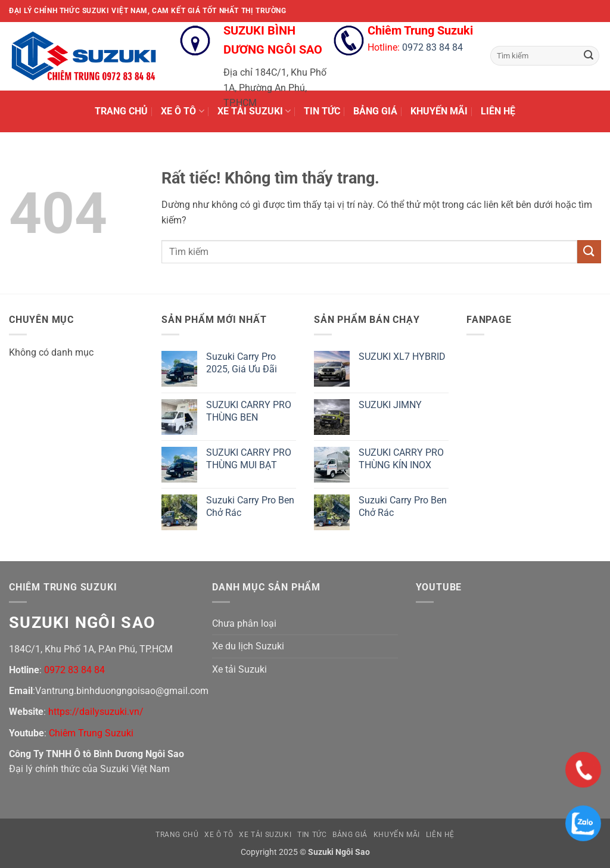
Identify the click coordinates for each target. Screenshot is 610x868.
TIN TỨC (322, 111)
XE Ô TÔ (182, 111)
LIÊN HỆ (498, 111)
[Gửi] (589, 56)
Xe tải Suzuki (239, 669)
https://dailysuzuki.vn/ (96, 712)
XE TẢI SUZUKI (254, 111)
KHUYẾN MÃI (439, 111)
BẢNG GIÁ (375, 111)
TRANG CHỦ (121, 111)
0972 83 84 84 (432, 47)
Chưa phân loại (244, 623)
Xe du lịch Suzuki (248, 646)
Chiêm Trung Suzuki (91, 733)
